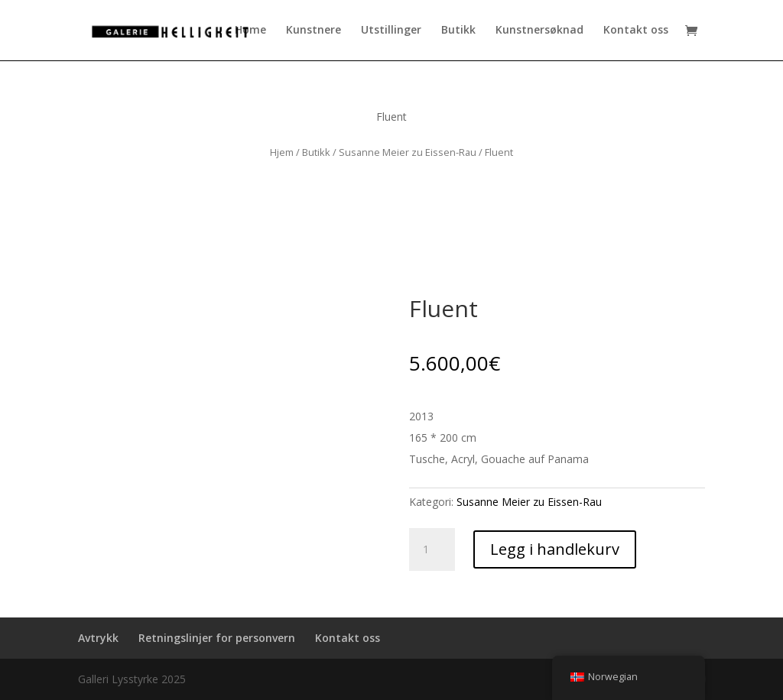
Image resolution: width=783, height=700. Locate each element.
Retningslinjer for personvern (217, 638)
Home (250, 31)
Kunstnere (314, 31)
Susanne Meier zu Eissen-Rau (408, 152)
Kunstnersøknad (539, 31)
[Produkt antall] (432, 549)
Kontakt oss (636, 31)
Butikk (458, 31)
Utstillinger (391, 31)
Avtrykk (98, 638)
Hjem (282, 152)
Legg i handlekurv (555, 549)
